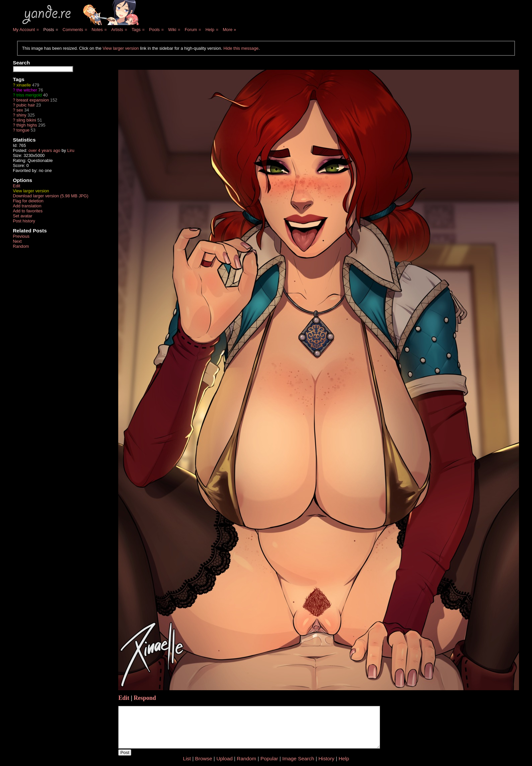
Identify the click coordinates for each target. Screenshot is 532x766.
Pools (154, 30)
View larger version (121, 48)
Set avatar (22, 216)
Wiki (172, 30)
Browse (204, 758)
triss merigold (29, 95)
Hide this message (241, 48)
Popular (269, 758)
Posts (49, 30)
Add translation (27, 206)
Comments (73, 30)
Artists (117, 30)
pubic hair (26, 105)
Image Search (298, 758)
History (326, 758)
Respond (145, 698)
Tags (136, 30)
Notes (97, 30)
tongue (23, 130)
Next (17, 241)
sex (20, 110)
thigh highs (27, 125)
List (187, 758)
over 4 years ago (44, 150)
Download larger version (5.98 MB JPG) (50, 196)
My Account (24, 30)
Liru (71, 150)
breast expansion (33, 100)
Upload (225, 758)
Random (21, 246)
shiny (21, 115)
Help (210, 30)
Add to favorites (28, 211)
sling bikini (26, 120)
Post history (24, 221)
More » (229, 30)
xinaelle (24, 85)
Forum (191, 30)
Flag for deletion (28, 201)
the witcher (27, 90)
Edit (16, 186)
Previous (21, 236)
